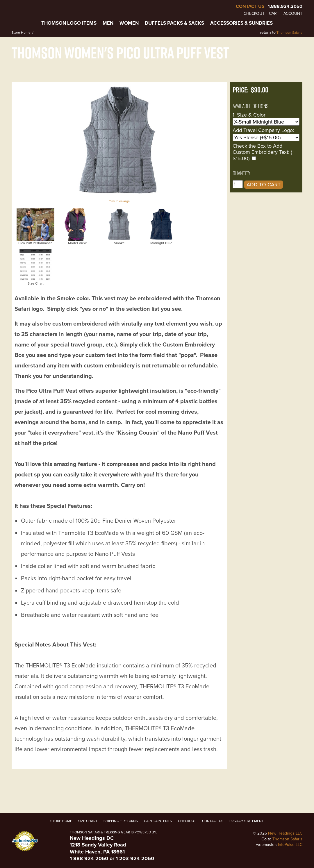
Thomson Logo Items (69, 23)
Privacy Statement (247, 821)
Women (129, 23)
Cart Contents (158, 821)
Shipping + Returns (121, 821)
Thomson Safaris (289, 33)
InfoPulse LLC (290, 845)
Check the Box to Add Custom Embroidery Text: (261, 149)
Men (108, 23)
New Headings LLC (285, 833)
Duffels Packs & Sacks (174, 23)
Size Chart (88, 821)
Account (293, 14)
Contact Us (250, 6)
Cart (274, 14)
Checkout (254, 14)
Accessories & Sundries (241, 23)
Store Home (21, 33)
